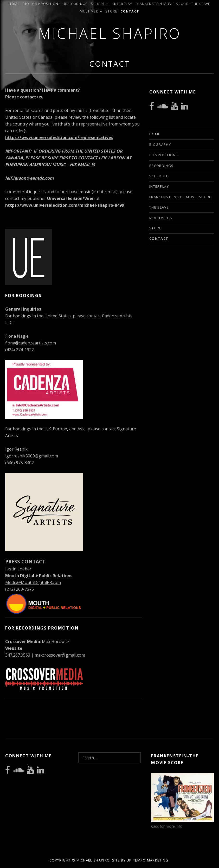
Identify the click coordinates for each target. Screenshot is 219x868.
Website (14, 648)
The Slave (201, 4)
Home (14, 4)
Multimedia (91, 11)
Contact (130, 11)
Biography (160, 144)
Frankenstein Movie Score (162, 4)
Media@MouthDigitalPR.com (33, 582)
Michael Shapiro (109, 33)
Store (111, 11)
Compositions (47, 4)
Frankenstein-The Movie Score (180, 197)
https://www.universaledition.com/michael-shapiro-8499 (65, 205)
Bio (26, 4)
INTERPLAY (123, 4)
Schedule (100, 4)
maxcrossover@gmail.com (60, 655)
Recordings (76, 4)
